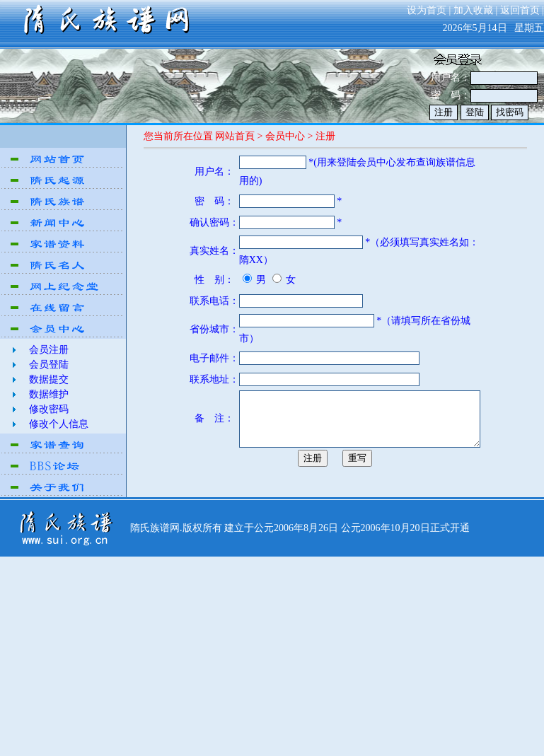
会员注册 (49, 350)
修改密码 (49, 409)
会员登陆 (49, 365)
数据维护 (49, 394)
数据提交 (49, 379)
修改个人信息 (59, 424)
